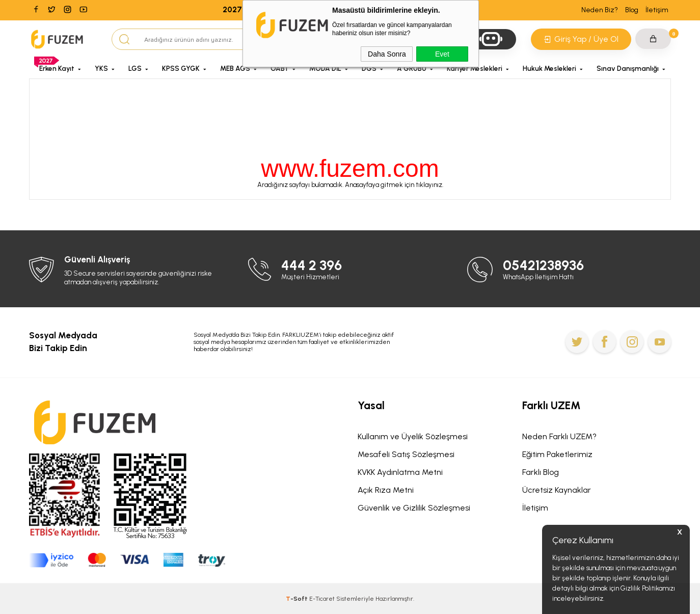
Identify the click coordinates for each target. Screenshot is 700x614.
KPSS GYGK (181, 68)
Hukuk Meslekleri (549, 68)
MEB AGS (235, 68)
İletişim (657, 10)
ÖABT (280, 68)
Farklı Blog (541, 472)
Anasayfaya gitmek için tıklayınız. (394, 185)
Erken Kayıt (57, 68)
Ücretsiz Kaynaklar (557, 490)
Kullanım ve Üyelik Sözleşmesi (413, 436)
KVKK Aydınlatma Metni (400, 472)
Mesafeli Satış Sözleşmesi (406, 454)
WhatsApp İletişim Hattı (538, 277)
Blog (632, 10)
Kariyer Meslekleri (475, 68)
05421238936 (543, 265)
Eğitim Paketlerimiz (557, 454)
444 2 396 (312, 265)
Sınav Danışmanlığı (628, 68)
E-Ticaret (322, 599)
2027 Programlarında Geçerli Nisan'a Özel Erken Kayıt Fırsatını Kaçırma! (350, 10)
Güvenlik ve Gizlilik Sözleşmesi (414, 508)
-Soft (298, 599)
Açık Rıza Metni (386, 490)
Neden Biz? (600, 10)
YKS (101, 68)
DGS (369, 68)
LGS (135, 68)
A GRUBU (412, 68)
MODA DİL (325, 68)
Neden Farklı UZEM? (559, 436)
